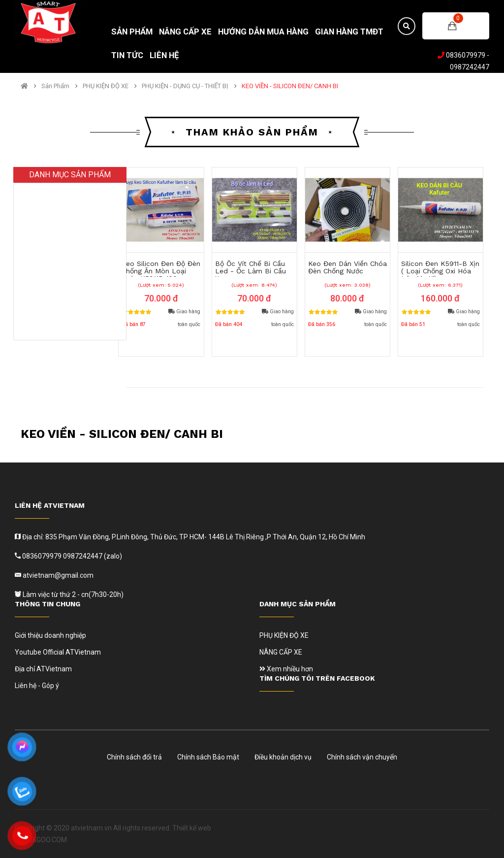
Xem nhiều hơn (286, 669)
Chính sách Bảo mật (208, 757)
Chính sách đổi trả (134, 757)
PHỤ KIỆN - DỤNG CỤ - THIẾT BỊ (185, 86)
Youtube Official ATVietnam (58, 652)
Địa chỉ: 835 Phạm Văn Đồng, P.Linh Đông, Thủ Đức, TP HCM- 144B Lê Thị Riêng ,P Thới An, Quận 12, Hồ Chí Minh (193, 537)
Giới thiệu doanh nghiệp (50, 635)
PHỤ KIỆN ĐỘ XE (106, 86)
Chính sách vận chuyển (362, 757)
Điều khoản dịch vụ (283, 757)
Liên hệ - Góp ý (37, 686)
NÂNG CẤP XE (281, 652)
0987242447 (470, 67)
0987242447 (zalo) (93, 556)
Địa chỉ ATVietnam (43, 669)
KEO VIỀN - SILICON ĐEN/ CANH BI (290, 86)
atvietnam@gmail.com (57, 575)
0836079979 (466, 55)
